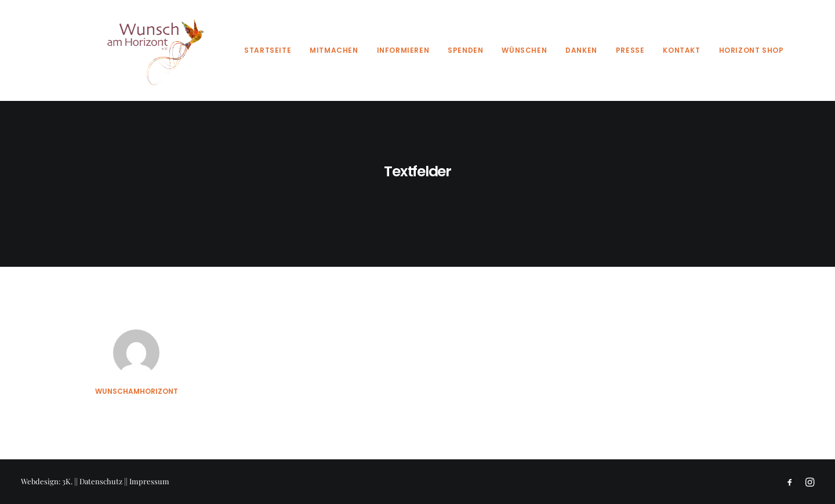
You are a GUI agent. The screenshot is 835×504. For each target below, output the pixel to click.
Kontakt (681, 50)
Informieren (403, 50)
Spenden (465, 50)
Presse (630, 50)
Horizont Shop (752, 50)
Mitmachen (334, 50)
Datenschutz (101, 481)
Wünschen (524, 50)
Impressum (149, 481)
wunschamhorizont (137, 391)
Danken (581, 50)
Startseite (268, 50)
